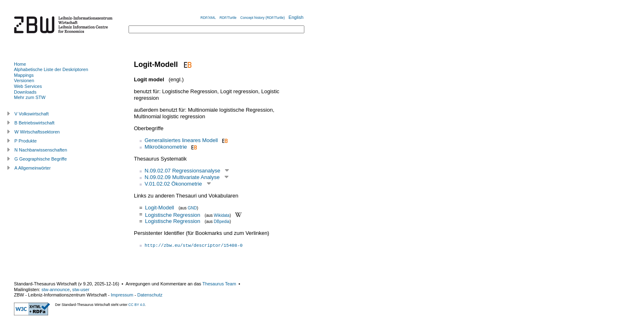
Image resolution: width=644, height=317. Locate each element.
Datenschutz (150, 295)
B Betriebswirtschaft (34, 123)
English (296, 17)
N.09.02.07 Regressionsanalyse (182, 171)
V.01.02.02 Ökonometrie (173, 184)
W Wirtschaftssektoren (37, 132)
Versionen (24, 80)
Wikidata (222, 215)
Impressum (122, 295)
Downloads (25, 92)
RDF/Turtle (228, 18)
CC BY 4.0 (137, 305)
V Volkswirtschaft (32, 114)
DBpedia (222, 222)
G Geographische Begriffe (41, 159)
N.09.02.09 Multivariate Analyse (182, 177)
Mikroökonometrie (166, 147)
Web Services (28, 86)
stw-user (81, 289)
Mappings (24, 75)
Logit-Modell (160, 208)
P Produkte (25, 141)
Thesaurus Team (219, 284)
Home (20, 64)
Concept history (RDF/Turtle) (262, 18)
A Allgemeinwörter (32, 168)
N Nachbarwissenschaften (41, 150)
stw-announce (56, 289)
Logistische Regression (172, 215)
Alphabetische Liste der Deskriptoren (51, 69)
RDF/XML (208, 18)
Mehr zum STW (30, 97)
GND (192, 208)
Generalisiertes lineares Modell (181, 140)
